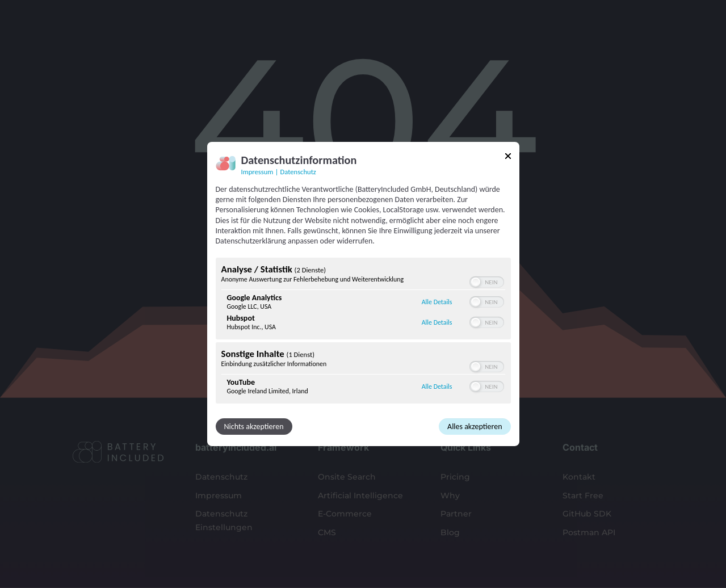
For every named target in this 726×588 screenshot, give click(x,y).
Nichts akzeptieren (254, 427)
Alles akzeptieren (475, 427)
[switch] (487, 282)
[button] (476, 282)
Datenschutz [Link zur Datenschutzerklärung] (298, 172)
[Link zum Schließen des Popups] (508, 158)
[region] (363, 332)
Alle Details (437, 302)
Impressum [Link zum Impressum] (257, 172)
